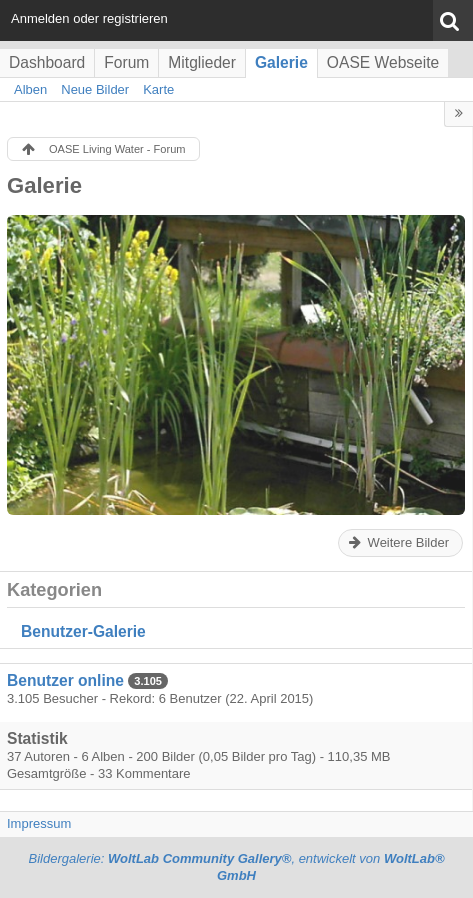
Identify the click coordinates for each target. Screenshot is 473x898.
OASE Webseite (383, 62)
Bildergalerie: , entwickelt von (236, 867)
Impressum (39, 823)
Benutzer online (65, 680)
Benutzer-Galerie (83, 631)
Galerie (281, 62)
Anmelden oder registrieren (89, 18)
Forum (126, 62)
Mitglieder (202, 62)
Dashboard (47, 62)
